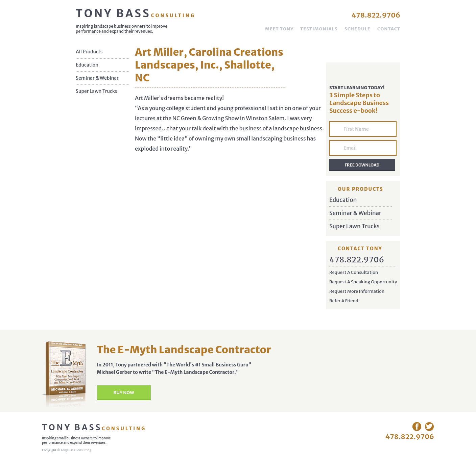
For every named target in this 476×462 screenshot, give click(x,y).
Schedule (358, 29)
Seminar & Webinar (97, 78)
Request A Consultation (354, 272)
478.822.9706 (376, 15)
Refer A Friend (344, 301)
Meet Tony (279, 29)
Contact (389, 29)
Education (87, 65)
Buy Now (124, 393)
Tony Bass (136, 14)
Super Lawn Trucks (96, 91)
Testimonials (319, 29)
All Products (89, 52)
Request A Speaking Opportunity (363, 282)
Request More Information (357, 291)
